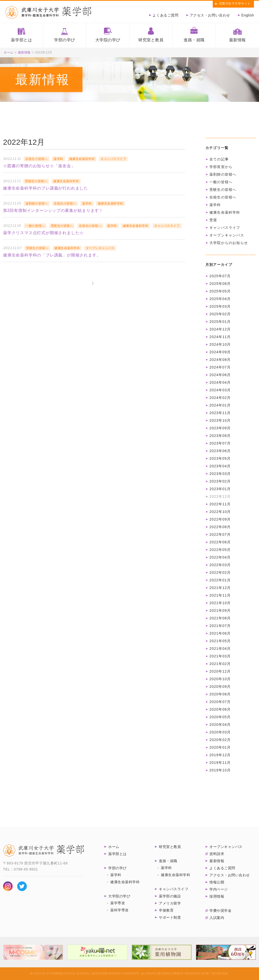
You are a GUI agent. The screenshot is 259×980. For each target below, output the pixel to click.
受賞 (213, 220)
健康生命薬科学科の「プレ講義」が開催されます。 (52, 255)
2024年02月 (220, 398)
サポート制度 (170, 917)
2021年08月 (220, 618)
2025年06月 (220, 284)
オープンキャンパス (227, 235)
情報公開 (217, 882)
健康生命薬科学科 (225, 212)
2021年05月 (220, 641)
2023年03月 (220, 474)
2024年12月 (220, 329)
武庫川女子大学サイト (235, 4)
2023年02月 (220, 481)
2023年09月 (220, 428)
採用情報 (217, 896)
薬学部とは (21, 40)
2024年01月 (220, 405)
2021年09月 (220, 611)
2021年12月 (220, 588)
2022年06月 (220, 542)
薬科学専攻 (120, 910)
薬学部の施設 (170, 896)
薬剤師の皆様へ (223, 174)
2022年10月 (220, 512)
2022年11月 (220, 504)
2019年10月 (220, 770)
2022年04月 (220, 557)
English (248, 15)
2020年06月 (220, 709)
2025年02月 (220, 314)
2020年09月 (220, 687)
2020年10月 (220, 679)
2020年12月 (220, 671)
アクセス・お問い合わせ (210, 15)
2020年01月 (220, 747)
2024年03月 (220, 390)
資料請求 (217, 854)
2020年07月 (220, 702)
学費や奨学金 (220, 911)
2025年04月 (220, 299)
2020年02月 (220, 740)
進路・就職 (194, 40)
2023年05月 (220, 458)
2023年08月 (220, 436)
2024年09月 (220, 352)
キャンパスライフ (225, 228)
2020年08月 (220, 694)
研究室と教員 (151, 40)
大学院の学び (108, 40)
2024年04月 (220, 382)
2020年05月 (220, 717)
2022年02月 (220, 572)
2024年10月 (220, 344)
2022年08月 (220, 527)
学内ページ (219, 889)
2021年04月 (220, 649)
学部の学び (65, 40)
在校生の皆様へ (223, 197)
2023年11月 (220, 413)
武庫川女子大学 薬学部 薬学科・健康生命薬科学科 (44, 850)
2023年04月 (220, 466)
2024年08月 (220, 360)
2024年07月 (220, 367)
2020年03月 (220, 732)
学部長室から (221, 167)
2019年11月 (220, 763)
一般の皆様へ (221, 182)
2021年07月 (220, 626)
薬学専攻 (118, 903)
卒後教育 (166, 910)
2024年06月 (220, 375)
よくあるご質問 (165, 15)
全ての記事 (219, 159)
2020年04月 (220, 725)
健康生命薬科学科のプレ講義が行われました (46, 188)
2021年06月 (220, 633)
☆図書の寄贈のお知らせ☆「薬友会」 (39, 166)
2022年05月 (220, 550)
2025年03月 (220, 306)
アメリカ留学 (170, 903)
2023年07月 (220, 443)
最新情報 (238, 40)
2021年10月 (220, 603)
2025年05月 (220, 291)
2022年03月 (220, 565)
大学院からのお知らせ (229, 243)
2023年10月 (220, 420)
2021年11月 (220, 595)
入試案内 (217, 918)
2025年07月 (220, 276)
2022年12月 (220, 496)
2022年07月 (220, 534)
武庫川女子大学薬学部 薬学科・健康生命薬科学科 (48, 12)
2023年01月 (220, 489)
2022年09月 (220, 519)
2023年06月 (220, 451)
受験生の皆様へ (223, 190)
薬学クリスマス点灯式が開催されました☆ (43, 233)
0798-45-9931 (26, 869)
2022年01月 (220, 580)
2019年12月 (220, 755)
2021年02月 (220, 664)
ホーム (9, 52)
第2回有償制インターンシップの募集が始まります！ (53, 210)
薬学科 (215, 205)
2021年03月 (220, 656)
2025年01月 (220, 322)
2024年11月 (220, 337)
